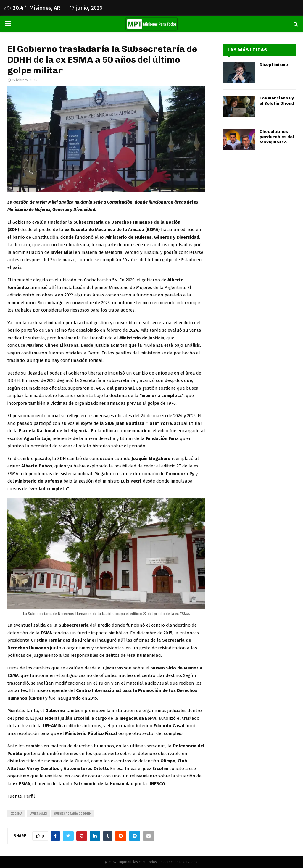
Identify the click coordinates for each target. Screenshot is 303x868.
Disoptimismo (274, 65)
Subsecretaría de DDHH (73, 814)
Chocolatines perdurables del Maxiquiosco (277, 137)
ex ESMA (16, 814)
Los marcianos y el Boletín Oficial (277, 101)
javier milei (38, 814)
